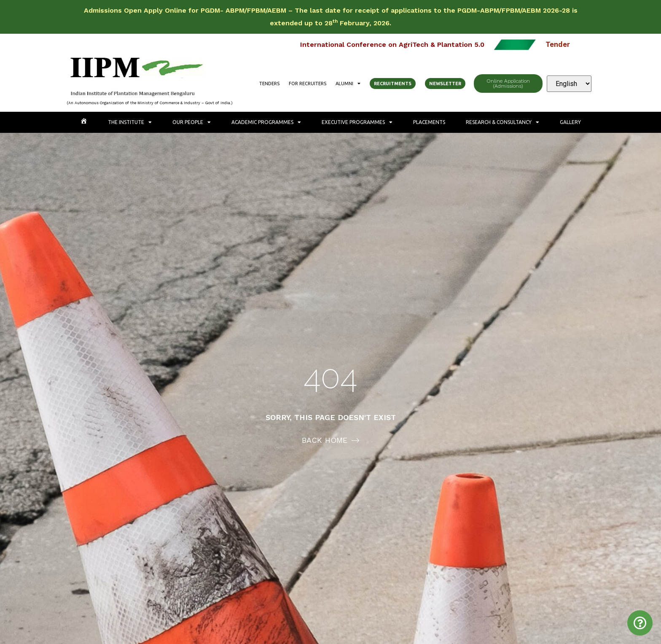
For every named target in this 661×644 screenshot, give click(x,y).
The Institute (130, 122)
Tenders (269, 84)
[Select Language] (569, 84)
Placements (429, 122)
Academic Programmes (266, 122)
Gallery (570, 122)
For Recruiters (308, 84)
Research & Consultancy (502, 122)
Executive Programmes (357, 122)
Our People (192, 122)
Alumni (348, 84)
